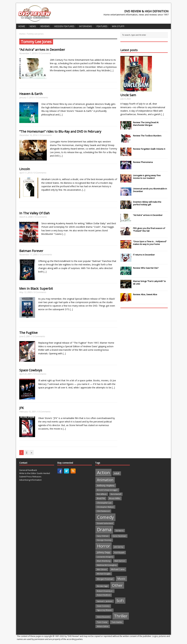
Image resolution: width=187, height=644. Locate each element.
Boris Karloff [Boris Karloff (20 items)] (116, 494)
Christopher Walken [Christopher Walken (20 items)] (105, 507)
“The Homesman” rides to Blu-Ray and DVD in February (60, 131)
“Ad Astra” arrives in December (42, 50)
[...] (112, 70)
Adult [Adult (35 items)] (117, 473)
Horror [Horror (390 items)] (104, 546)
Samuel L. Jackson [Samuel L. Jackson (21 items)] (105, 601)
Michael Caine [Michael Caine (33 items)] (118, 569)
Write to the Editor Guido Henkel (35, 473)
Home (22, 26)
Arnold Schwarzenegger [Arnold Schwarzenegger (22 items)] (107, 490)
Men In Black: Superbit (36, 288)
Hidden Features (64, 26)
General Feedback (28, 470)
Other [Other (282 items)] (117, 585)
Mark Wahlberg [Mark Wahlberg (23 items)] (104, 561)
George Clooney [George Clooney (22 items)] (104, 540)
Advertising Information (30, 480)
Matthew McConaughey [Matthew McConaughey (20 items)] (107, 565)
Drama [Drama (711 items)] (104, 530)
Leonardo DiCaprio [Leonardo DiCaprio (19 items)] (105, 557)
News (33, 26)
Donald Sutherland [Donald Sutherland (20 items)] (105, 523)
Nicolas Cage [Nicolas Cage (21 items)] (102, 586)
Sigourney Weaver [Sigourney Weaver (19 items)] (104, 610)
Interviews (85, 26)
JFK (21, 408)
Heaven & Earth (31, 94)
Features (102, 26)
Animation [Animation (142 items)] (105, 480)
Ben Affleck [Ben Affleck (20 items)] (102, 494)
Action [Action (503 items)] (103, 473)
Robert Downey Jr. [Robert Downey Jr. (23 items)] (105, 591)
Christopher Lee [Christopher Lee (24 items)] (104, 503)
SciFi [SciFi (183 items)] (120, 601)
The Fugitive (28, 333)
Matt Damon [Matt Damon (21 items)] (120, 561)
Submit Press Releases (30, 477)
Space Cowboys (31, 370)
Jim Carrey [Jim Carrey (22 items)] (119, 547)
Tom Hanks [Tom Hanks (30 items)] (117, 622)
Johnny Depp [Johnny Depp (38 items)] (104, 552)
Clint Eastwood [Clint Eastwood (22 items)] (103, 511)
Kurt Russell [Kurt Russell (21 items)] (119, 552)
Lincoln (25, 169)
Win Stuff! (118, 26)
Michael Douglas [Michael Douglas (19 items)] (104, 574)
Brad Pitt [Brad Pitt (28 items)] (101, 498)
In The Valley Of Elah (35, 213)
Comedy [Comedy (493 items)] (105, 517)
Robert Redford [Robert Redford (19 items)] (104, 595)
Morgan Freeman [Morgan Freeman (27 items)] (105, 579)
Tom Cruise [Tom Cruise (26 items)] (102, 622)
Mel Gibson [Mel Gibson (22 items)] (102, 569)
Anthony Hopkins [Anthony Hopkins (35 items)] (106, 485)
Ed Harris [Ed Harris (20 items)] (120, 531)
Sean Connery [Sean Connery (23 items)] (103, 606)
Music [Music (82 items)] (121, 579)
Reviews (45, 26)
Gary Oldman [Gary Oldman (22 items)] (103, 536)
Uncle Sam (128, 95)
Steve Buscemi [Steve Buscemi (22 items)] (103, 617)
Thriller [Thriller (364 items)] (121, 616)
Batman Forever (31, 251)
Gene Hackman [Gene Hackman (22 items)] (119, 536)
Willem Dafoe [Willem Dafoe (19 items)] (103, 626)
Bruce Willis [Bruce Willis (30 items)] (115, 498)
